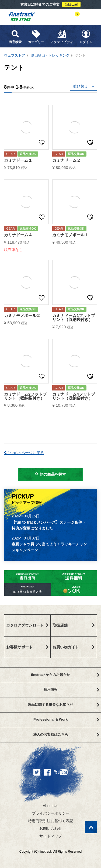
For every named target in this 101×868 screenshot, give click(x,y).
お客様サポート (27, 647)
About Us (51, 806)
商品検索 (15, 37)
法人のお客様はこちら (66, 734)
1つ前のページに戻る (24, 453)
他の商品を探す (51, 474)
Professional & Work (66, 719)
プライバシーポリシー (51, 813)
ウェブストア (15, 55)
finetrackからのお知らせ (65, 675)
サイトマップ (51, 836)
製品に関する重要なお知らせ (64, 705)
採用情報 (72, 689)
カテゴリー (36, 37)
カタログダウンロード (27, 625)
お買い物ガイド (74, 647)
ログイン (86, 37)
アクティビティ (62, 37)
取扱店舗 (74, 625)
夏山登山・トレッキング (50, 55)
